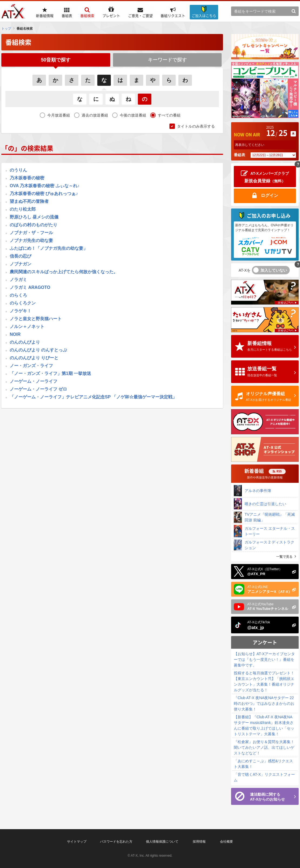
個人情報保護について (162, 842)
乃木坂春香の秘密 (27, 178)
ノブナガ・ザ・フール (31, 233)
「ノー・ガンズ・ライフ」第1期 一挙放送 (50, 374)
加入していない (274, 270)
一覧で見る (284, 557)
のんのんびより (25, 343)
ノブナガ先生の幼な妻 (31, 241)
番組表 (239, 155)
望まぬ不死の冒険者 (29, 202)
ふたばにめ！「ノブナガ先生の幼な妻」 (49, 249)
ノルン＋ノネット (27, 327)
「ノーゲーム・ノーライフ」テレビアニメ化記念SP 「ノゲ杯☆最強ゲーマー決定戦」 (93, 397)
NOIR (15, 335)
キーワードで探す (167, 60)
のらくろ (18, 296)
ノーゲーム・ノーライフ (34, 382)
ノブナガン (21, 264)
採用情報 (199, 842)
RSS (279, 471)
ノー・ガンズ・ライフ (31, 366)
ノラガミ (18, 280)
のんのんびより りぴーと (34, 358)
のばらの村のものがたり (34, 225)
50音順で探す (56, 60)
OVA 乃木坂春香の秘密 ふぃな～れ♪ (45, 186)
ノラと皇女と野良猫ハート (36, 319)
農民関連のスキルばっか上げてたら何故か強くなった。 (64, 272)
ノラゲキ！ (21, 311)
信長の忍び (21, 257)
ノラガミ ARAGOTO (30, 288)
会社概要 (226, 842)
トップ (6, 29)
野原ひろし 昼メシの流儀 (34, 218)
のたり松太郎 (23, 210)
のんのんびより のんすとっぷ (38, 351)
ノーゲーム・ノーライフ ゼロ (38, 390)
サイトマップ (77, 842)
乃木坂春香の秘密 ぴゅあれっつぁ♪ (44, 194)
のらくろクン (23, 304)
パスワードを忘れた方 (116, 842)
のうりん (18, 171)
